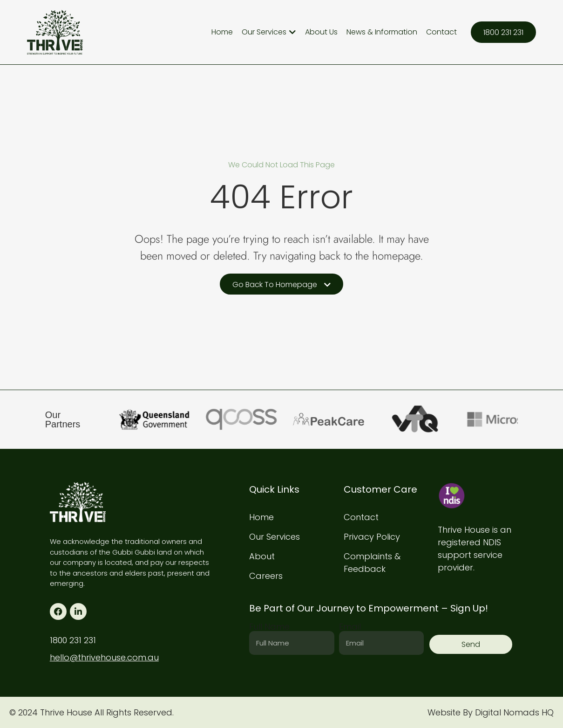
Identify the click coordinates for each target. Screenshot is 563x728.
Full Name (269, 627)
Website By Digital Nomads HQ (491, 712)
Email (350, 627)
